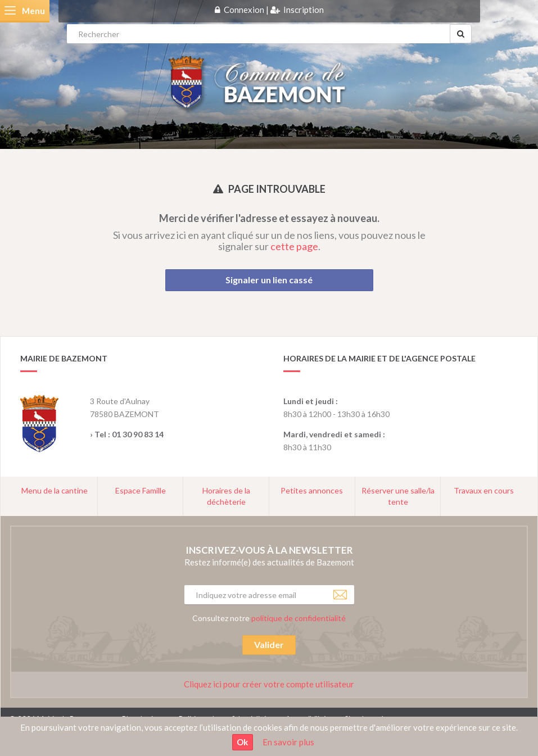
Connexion (244, 10)
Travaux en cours (484, 490)
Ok (242, 742)
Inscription (304, 10)
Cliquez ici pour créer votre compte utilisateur (269, 684)
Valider (269, 644)
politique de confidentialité (299, 618)
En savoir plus (288, 742)
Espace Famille (141, 490)
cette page (294, 246)
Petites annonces (312, 490)
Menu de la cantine (55, 490)
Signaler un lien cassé (269, 280)
